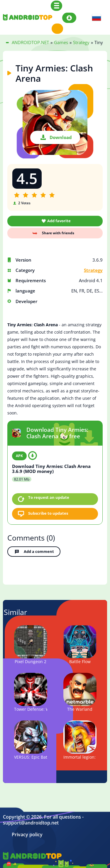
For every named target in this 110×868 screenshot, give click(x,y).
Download (61, 137)
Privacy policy (27, 835)
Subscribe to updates (48, 513)
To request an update (49, 497)
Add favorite (59, 221)
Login (69, 18)
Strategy (93, 270)
